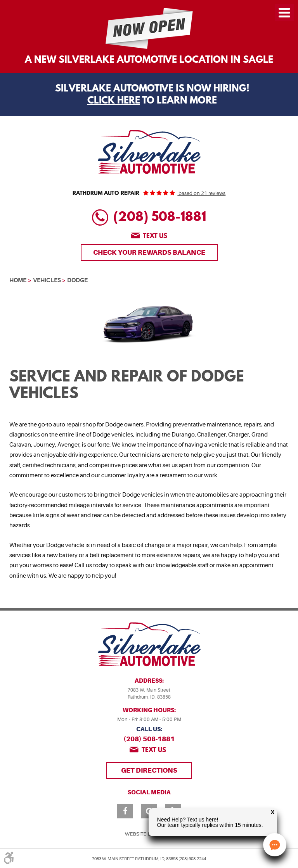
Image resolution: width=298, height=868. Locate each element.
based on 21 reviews (201, 193)
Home (18, 280)
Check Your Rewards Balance (149, 252)
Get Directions (149, 770)
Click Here (114, 101)
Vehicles (47, 280)
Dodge (77, 280)
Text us (155, 236)
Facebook (125, 811)
